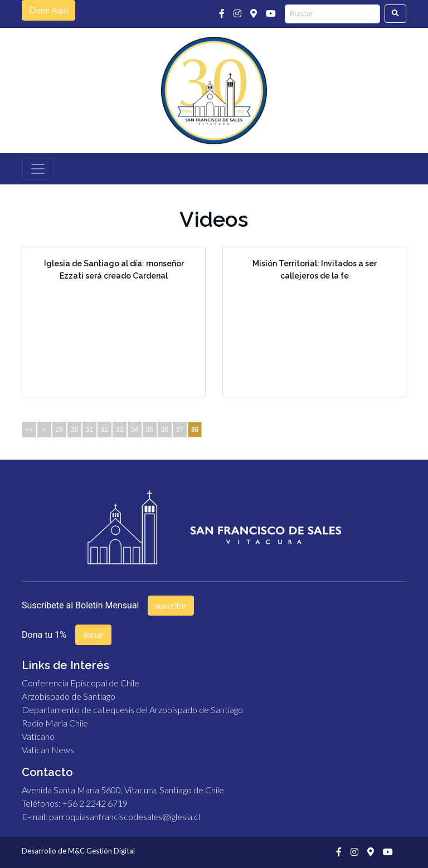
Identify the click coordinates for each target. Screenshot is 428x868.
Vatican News (48, 750)
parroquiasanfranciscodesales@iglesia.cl (125, 816)
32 (104, 430)
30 (74, 430)
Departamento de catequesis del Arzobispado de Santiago (132, 709)
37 (180, 430)
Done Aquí (48, 10)
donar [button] (93, 635)
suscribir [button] (171, 606)
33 (120, 430)
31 (89, 430)
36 (165, 430)
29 (59, 430)
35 (150, 430)
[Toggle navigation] (38, 169)
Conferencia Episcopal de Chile (81, 683)
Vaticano (38, 736)
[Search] (332, 14)
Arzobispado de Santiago (69, 696)
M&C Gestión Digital (101, 851)
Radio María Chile (55, 723)
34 (135, 430)
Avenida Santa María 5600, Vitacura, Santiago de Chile (123, 790)
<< (29, 430)
